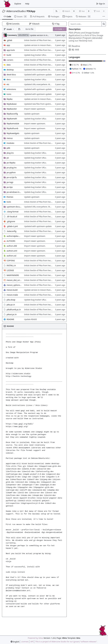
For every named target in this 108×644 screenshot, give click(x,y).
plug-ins (10, 153)
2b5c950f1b (23, 35)
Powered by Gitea (35, 638)
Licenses (25, 642)
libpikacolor (12, 109)
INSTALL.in (11, 265)
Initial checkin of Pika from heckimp (40, 40)
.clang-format (13, 212)
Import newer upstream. (35, 109)
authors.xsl (11, 256)
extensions (11, 89)
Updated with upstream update (38, 75)
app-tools (11, 50)
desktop (10, 70)
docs (9, 79)
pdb (8, 148)
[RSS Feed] (56, 11)
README (10, 319)
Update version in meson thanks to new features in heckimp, (51, 45)
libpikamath (12, 119)
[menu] (15, 642)
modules (10, 143)
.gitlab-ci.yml (12, 226)
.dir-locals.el (12, 216)
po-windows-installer (14, 192)
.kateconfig (11, 231)
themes (10, 197)
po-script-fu (12, 177)
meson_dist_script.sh (14, 280)
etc (8, 84)
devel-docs (11, 75)
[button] (19, 29)
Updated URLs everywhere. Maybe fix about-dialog (46, 70)
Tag (56, 24)
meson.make (12, 295)
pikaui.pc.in (12, 314)
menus (10, 138)
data (9, 65)
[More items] (104, 17)
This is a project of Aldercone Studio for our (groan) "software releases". (66, 642)
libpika (9, 99)
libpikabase (12, 104)
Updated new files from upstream (39, 104)
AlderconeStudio (16, 11)
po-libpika (11, 163)
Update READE (30, 319)
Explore (18, 4)
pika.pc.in (11, 305)
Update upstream (32, 114)
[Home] (7, 4)
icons (9, 94)
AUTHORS (11, 241)
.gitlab (9, 40)
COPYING (11, 261)
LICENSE (10, 270)
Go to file (29, 29)
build (9, 55)
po (8, 158)
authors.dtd (12, 246)
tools (9, 202)
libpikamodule (13, 123)
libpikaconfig (12, 114)
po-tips (10, 187)
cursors (10, 60)
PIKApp (31, 11)
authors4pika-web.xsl (14, 236)
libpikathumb (12, 128)
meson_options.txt (14, 285)
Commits (13, 24)
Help (27, 4)
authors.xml (12, 251)
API (32, 642)
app (8, 45)
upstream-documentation (14, 207)
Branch (34, 24)
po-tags (10, 182)
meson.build (12, 290)
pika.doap (11, 300)
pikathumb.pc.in (14, 309)
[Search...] (104, 24)
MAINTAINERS (13, 275)
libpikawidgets (13, 133)
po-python (11, 172)
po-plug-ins (12, 168)
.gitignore (11, 221)
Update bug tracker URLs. (35, 55)
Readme (74, 46)
